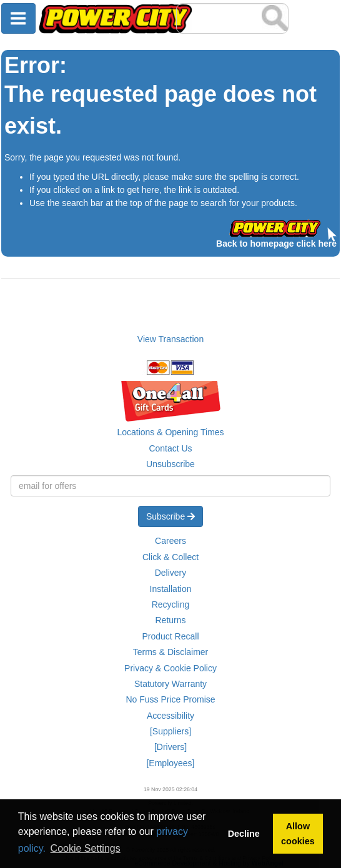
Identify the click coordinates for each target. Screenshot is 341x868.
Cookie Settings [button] (86, 848)
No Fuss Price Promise (170, 699)
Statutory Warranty (170, 684)
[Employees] (170, 763)
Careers (170, 541)
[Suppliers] (170, 731)
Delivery (171, 573)
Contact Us (170, 448)
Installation (171, 589)
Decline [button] (244, 834)
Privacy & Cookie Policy (170, 668)
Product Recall (170, 636)
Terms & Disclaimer (171, 652)
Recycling (171, 604)
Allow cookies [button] (298, 834)
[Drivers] (170, 747)
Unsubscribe (170, 464)
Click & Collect (170, 557)
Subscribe (170, 516)
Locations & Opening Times (170, 432)
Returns (170, 620)
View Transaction (170, 339)
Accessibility (170, 716)
